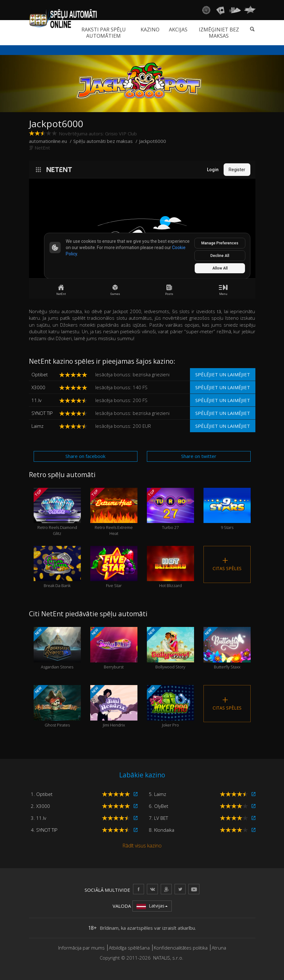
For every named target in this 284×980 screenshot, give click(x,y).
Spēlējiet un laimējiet (223, 374)
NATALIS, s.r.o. (168, 958)
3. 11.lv (39, 818)
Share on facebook (85, 456)
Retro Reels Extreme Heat (114, 512)
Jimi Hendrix (114, 706)
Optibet (40, 374)
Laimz (37, 426)
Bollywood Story (170, 648)
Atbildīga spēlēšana (129, 948)
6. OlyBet (159, 806)
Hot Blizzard (170, 567)
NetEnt (42, 148)
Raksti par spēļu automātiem (104, 33)
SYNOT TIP (42, 413)
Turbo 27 (170, 509)
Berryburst (114, 648)
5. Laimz (157, 794)
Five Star (114, 567)
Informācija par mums (81, 948)
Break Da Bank (57, 567)
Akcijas (178, 30)
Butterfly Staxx (227, 648)
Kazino (150, 30)
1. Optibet (42, 794)
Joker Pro (170, 706)
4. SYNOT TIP (44, 830)
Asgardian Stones (57, 648)
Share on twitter (199, 456)
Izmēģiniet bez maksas (219, 33)
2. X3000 (40, 806)
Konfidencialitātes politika (181, 948)
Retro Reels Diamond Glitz (57, 512)
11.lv (36, 400)
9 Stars (227, 509)
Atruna (219, 948)
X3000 (38, 387)
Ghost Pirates (57, 706)
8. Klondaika (161, 830)
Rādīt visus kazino (142, 846)
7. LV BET (158, 818)
